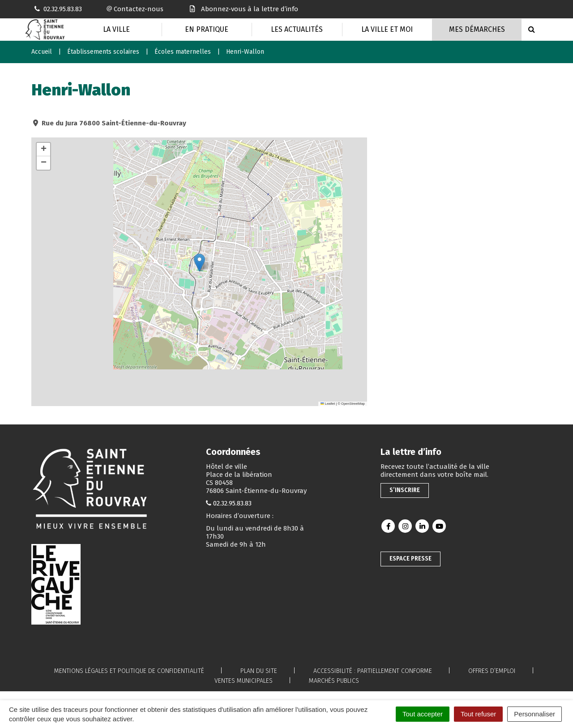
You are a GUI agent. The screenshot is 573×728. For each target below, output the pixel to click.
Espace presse (411, 559)
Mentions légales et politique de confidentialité (129, 671)
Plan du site (259, 671)
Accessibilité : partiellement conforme (373, 671)
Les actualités (297, 29)
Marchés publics (334, 681)
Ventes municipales (244, 681)
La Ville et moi (387, 29)
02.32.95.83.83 (232, 503)
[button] (199, 263)
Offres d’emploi (492, 671)
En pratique (207, 29)
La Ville (116, 29)
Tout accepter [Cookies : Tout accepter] (423, 714)
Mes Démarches (477, 29)
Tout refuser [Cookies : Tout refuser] (478, 714)
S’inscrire (405, 490)
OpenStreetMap (353, 404)
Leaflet (328, 404)
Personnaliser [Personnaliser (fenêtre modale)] (535, 714)
